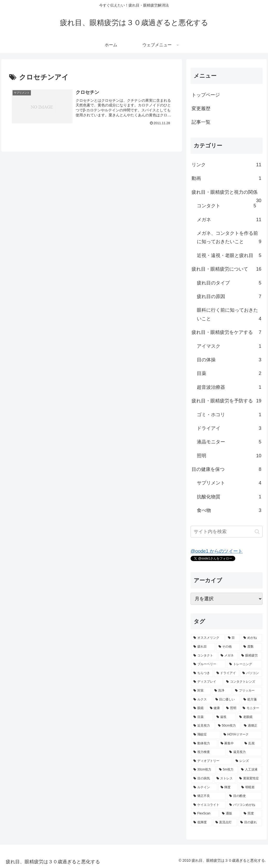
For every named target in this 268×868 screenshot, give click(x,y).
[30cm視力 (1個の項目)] (203, 770)
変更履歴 (201, 109)
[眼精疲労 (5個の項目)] (250, 656)
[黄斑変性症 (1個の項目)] (249, 779)
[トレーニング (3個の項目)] (244, 664)
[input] (226, 532)
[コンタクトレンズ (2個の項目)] (243, 682)
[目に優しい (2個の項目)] (227, 700)
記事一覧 (201, 122)
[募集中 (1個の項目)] (230, 744)
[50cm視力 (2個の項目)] (228, 726)
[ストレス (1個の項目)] (225, 779)
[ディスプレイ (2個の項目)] (207, 682)
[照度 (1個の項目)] (252, 814)
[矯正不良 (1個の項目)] (208, 796)
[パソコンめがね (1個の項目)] (244, 805)
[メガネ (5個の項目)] (228, 656)
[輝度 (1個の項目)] (228, 787)
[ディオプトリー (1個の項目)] (212, 761)
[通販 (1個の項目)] (230, 814)
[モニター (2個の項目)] (251, 708)
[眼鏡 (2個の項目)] (199, 708)
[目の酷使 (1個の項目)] (244, 796)
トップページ (206, 95)
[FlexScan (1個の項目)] (205, 814)
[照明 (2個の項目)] (231, 708)
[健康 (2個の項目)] (215, 708)
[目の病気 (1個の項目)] (202, 779)
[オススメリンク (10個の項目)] (208, 638)
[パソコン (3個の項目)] (251, 673)
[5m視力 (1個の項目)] (227, 770)
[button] (257, 532)
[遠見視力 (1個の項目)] (244, 752)
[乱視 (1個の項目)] (252, 744)
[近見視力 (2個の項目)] (203, 726)
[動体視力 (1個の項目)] (204, 744)
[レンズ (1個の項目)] (247, 761)
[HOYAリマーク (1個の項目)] (242, 735)
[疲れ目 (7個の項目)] (203, 647)
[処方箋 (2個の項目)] (251, 700)
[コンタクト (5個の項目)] (204, 656)
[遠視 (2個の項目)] (225, 717)
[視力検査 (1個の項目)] (208, 752)
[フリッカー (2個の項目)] (247, 691)
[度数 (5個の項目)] (251, 647)
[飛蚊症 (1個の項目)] (206, 735)
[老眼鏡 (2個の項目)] (249, 717)
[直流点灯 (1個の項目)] (225, 823)
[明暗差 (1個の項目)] (250, 787)
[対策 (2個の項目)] (201, 691)
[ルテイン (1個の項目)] (204, 787)
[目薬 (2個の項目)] (202, 717)
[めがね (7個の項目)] (251, 638)
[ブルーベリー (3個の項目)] (208, 664)
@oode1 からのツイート (217, 551)
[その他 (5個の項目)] (228, 647)
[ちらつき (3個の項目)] (202, 673)
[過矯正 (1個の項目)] (252, 726)
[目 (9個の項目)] (233, 638)
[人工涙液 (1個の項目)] (250, 770)
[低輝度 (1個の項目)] (201, 823)
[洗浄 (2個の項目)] (222, 691)
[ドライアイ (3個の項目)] (227, 673)
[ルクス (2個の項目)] (201, 700)
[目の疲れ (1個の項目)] (250, 823)
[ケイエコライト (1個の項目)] (208, 805)
